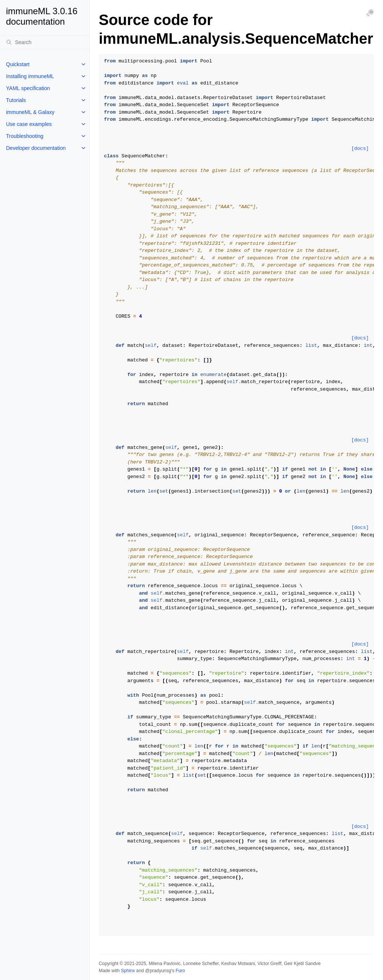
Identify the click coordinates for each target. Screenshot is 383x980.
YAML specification (28, 88)
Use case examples (29, 124)
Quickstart (18, 64)
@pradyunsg (158, 971)
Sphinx (128, 971)
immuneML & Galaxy (30, 112)
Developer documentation (36, 148)
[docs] (360, 149)
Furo (180, 971)
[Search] (45, 42)
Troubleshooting (25, 136)
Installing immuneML (30, 76)
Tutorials (16, 100)
